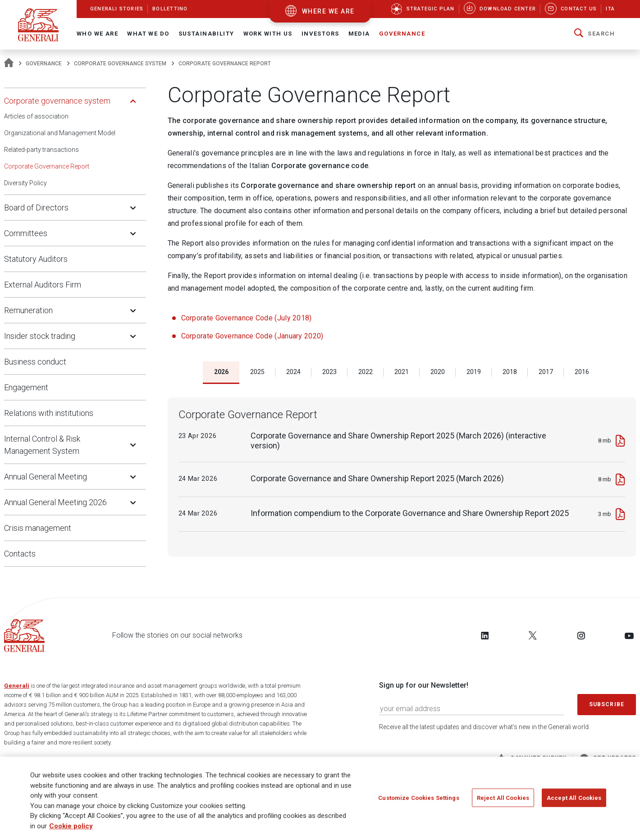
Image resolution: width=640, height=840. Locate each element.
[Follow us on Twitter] (533, 635)
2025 (257, 372)
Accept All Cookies (574, 797)
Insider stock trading (40, 336)
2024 (293, 372)
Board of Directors (36, 208)
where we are (328, 11)
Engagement (26, 387)
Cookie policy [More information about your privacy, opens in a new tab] (71, 826)
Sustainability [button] (206, 34)
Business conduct (35, 362)
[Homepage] (9, 64)
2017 (546, 372)
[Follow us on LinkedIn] (485, 635)
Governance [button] (402, 34)
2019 (474, 372)
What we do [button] (148, 34)
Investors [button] (320, 34)
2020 (438, 372)
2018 (510, 372)
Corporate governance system (120, 64)
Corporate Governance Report (47, 166)
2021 (402, 372)
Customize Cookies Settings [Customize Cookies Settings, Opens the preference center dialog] (418, 797)
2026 (221, 372)
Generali (17, 686)
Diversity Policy (25, 183)
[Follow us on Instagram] (581, 635)
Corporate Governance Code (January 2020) (253, 336)
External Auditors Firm (43, 285)
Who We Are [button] (97, 34)
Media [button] (359, 34)
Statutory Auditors (36, 259)
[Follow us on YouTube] (629, 635)
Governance (44, 64)
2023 (329, 372)
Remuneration (28, 310)
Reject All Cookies (503, 797)
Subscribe (607, 704)
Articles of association (36, 116)
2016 (582, 372)
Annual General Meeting (46, 477)
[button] (594, 34)
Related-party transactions (41, 150)
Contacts (20, 554)
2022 (366, 372)
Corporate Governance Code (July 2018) (247, 318)
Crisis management (38, 528)
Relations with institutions (49, 413)
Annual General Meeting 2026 (55, 502)
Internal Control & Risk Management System (42, 445)
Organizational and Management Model (60, 133)
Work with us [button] (268, 34)
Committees (26, 233)
